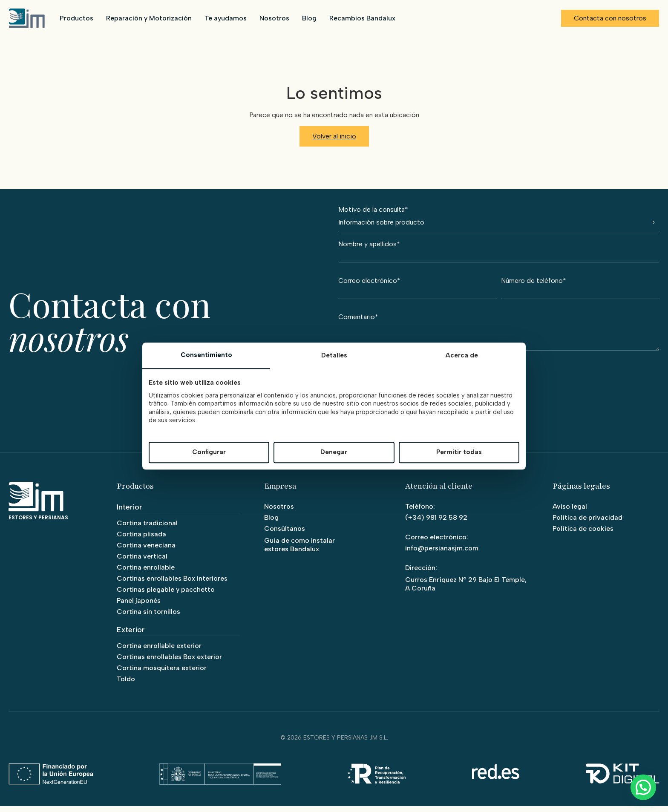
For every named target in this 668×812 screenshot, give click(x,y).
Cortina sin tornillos (148, 618)
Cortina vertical (142, 562)
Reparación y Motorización (148, 18)
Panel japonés (139, 606)
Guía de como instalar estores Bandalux (299, 551)
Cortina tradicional (147, 529)
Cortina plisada (141, 540)
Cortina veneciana (146, 551)
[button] (643, 787)
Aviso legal (570, 512)
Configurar (209, 452)
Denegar (334, 452)
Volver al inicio (334, 136)
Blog (309, 18)
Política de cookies (583, 534)
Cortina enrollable (146, 573)
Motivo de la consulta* (499, 219)
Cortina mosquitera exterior (162, 674)
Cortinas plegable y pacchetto (166, 595)
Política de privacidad (587, 523)
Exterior (131, 636)
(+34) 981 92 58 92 (436, 523)
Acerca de (462, 355)
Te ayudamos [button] (225, 18)
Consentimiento (206, 355)
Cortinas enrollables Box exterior (169, 663)
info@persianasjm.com (442, 554)
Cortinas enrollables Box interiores (172, 584)
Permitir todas (459, 452)
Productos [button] (76, 18)
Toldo (126, 685)
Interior (130, 513)
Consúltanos (285, 534)
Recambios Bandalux (362, 18)
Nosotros (274, 18)
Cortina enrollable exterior (159, 652)
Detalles (334, 355)
